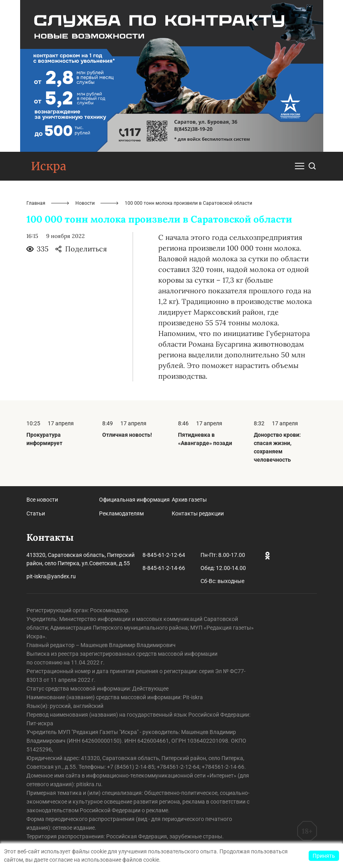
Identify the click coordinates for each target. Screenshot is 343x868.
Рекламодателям (121, 513)
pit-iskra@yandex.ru (51, 576)
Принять (324, 856)
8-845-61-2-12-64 (164, 555)
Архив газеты (189, 500)
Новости (85, 203)
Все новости (42, 500)
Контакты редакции (198, 513)
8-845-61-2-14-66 (164, 568)
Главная (36, 203)
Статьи (36, 513)
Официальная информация (134, 500)
